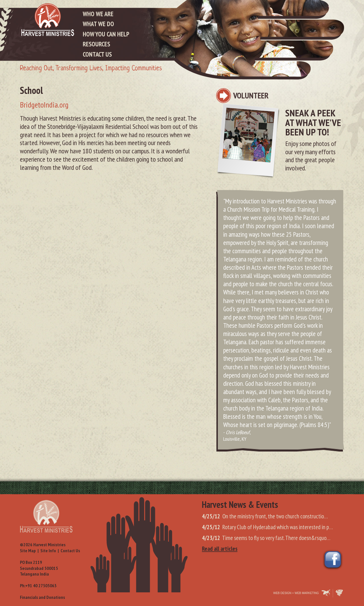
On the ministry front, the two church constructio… (265, 516)
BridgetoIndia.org (44, 105)
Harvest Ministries (48, 20)
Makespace (326, 593)
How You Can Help (106, 34)
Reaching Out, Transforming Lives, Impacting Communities (91, 69)
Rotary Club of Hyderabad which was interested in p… (267, 527)
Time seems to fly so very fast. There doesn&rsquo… (266, 538)
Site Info (48, 551)
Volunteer (251, 95)
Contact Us (97, 54)
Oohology (340, 593)
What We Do (98, 24)
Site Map (28, 551)
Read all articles (220, 549)
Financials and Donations (42, 597)
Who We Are (98, 14)
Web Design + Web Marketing (296, 593)
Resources (96, 44)
